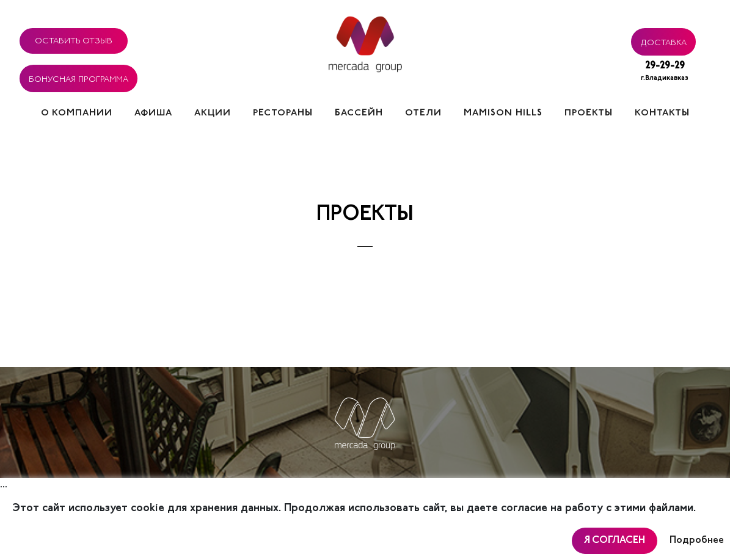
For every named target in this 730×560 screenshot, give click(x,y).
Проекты (589, 113)
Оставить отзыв (74, 39)
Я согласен (615, 540)
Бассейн (359, 113)
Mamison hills (503, 113)
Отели (423, 113)
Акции (213, 113)
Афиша (153, 113)
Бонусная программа (78, 78)
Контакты (662, 113)
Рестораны (283, 113)
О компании (77, 113)
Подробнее (697, 540)
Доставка (663, 41)
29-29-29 (665, 72)
